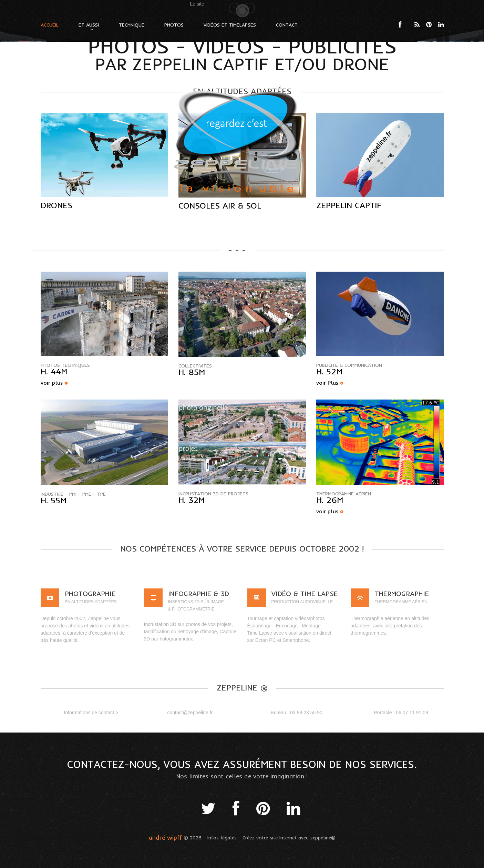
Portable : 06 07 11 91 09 (401, 713)
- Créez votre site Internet (267, 838)
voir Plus (327, 383)
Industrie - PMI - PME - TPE (73, 494)
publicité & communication (349, 365)
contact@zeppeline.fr (190, 713)
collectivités (195, 366)
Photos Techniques (65, 365)
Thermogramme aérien (344, 494)
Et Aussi (89, 25)
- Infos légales (220, 838)
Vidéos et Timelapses (230, 25)
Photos (174, 25)
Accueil (50, 25)
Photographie (90, 593)
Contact (287, 25)
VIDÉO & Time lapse (305, 593)
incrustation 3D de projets (213, 494)
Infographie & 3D (199, 593)
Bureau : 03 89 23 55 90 (297, 713)
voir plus (52, 383)
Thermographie (402, 593)
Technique (132, 25)
